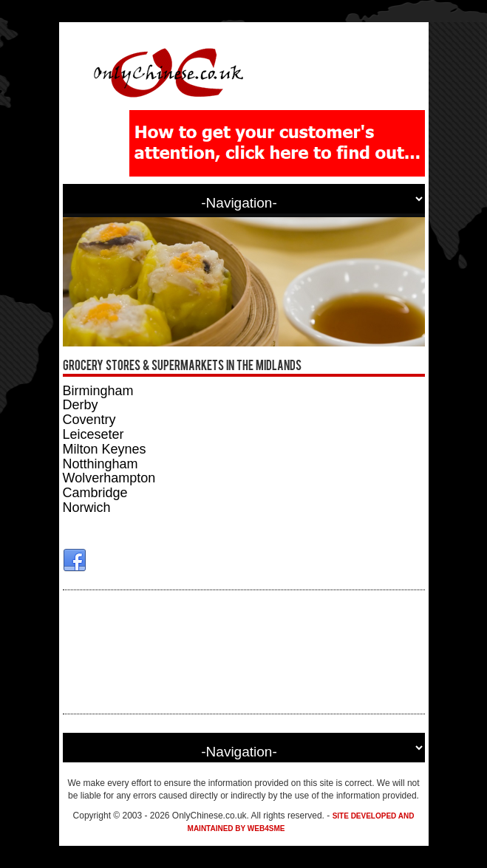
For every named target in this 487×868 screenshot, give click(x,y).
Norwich (87, 508)
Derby (81, 405)
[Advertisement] (244, 652)
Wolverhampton (109, 478)
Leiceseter (93, 434)
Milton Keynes (105, 449)
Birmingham (98, 391)
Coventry (89, 420)
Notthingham (101, 464)
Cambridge (95, 493)
